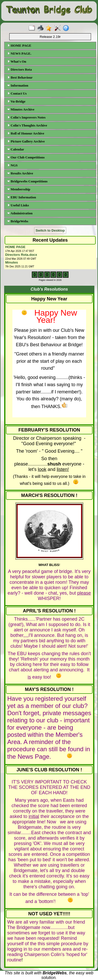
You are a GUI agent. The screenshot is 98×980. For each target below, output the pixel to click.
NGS (12, 165)
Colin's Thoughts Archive (27, 125)
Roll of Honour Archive (26, 133)
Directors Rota (20, 69)
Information (18, 85)
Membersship (19, 189)
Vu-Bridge (16, 101)
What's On (17, 61)
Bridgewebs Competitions (27, 181)
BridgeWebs (18, 221)
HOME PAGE (19, 45)
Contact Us (17, 93)
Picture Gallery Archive (26, 141)
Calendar (16, 149)
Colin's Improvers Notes (26, 117)
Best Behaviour (20, 77)
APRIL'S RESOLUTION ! (49, 611)
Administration (20, 213)
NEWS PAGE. (19, 53)
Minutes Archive (21, 109)
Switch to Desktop (50, 230)
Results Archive (20, 173)
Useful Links (18, 205)
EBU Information (22, 197)
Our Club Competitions (26, 157)
